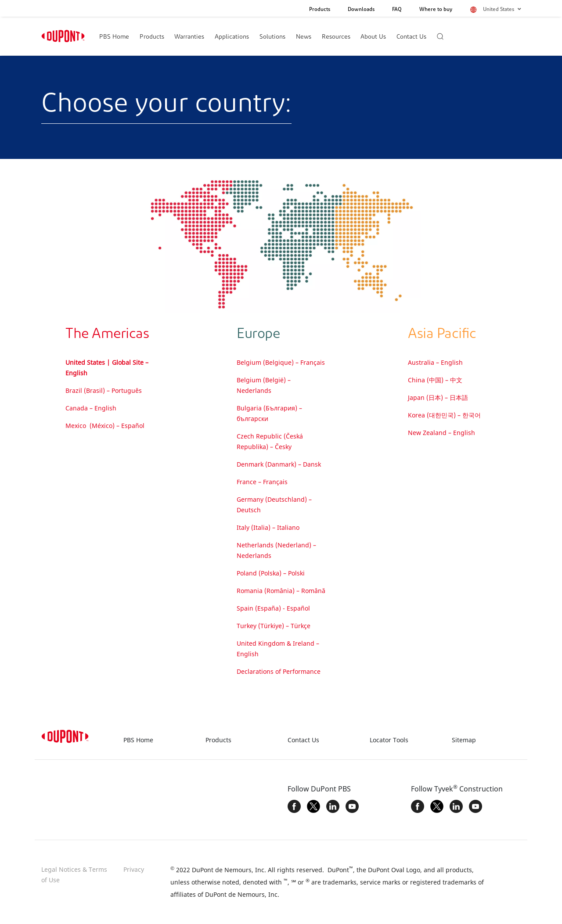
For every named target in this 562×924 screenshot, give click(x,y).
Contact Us (411, 37)
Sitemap (464, 740)
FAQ (397, 10)
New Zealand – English (441, 433)
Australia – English (435, 362)
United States (502, 9)
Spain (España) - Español (273, 608)
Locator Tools (389, 740)
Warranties (189, 37)
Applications (232, 37)
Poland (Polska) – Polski (271, 573)
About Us (373, 37)
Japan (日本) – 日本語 (438, 397)
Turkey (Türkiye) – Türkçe (274, 626)
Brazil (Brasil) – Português (104, 390)
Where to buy (436, 10)
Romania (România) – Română (281, 591)
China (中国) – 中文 (435, 380)
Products (320, 10)
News (304, 37)
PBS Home (114, 37)
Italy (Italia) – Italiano (268, 527)
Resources (336, 37)
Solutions (272, 37)
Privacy (134, 869)
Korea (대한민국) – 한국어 (444, 415)
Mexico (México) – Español (105, 426)
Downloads (361, 10)
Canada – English (91, 408)
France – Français (262, 482)
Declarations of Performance (279, 671)
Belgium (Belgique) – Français (281, 362)
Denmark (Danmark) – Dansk (279, 464)
